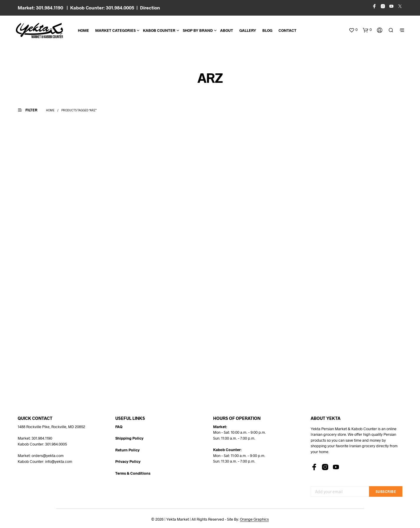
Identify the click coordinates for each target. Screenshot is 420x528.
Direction (150, 8)
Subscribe (386, 491)
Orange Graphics (254, 519)
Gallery (248, 30)
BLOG (267, 30)
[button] (353, 30)
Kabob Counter (159, 30)
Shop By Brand (198, 30)
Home (83, 30)
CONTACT (288, 30)
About (227, 30)
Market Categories (115, 30)
